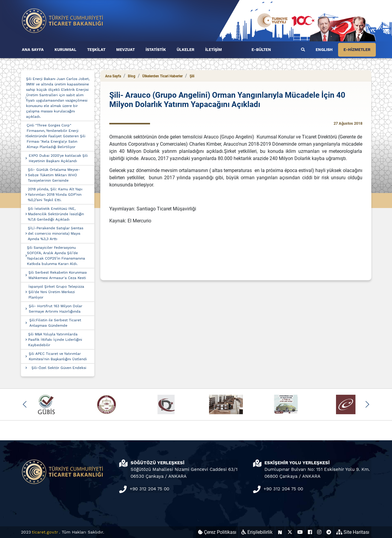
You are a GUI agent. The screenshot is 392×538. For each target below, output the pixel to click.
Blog (132, 76)
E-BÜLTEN (261, 50)
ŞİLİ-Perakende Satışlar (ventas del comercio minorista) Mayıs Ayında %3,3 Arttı (56, 233)
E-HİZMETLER (357, 50)
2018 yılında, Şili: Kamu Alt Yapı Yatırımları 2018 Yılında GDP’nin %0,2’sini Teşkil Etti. (55, 195)
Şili (192, 76)
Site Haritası (353, 532)
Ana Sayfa (113, 76)
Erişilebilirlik (257, 532)
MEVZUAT (125, 50)
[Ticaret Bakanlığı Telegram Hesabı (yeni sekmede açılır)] (329, 532)
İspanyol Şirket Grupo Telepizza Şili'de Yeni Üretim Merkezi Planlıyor (56, 292)
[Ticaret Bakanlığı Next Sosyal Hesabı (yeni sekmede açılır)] (280, 532)
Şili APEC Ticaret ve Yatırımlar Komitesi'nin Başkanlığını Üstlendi (58, 356)
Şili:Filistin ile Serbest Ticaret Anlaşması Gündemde (55, 323)
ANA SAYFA (33, 50)
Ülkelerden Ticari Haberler (162, 76)
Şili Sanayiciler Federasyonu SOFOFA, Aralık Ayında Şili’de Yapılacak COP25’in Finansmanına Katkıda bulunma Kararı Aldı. (56, 256)
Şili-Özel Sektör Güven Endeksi (59, 368)
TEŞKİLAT (96, 50)
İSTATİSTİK (156, 50)
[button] (25, 404)
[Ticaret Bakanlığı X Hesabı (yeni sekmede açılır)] (290, 532)
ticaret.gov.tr (45, 532)
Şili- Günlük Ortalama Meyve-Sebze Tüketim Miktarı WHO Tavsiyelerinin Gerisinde (54, 175)
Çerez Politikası (217, 532)
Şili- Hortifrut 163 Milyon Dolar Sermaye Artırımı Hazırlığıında (56, 309)
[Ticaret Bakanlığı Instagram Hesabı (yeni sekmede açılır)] (319, 532)
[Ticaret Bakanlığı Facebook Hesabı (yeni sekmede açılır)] (310, 532)
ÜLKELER (186, 50)
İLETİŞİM (214, 50)
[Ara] (303, 50)
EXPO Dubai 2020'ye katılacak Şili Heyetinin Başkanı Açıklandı (58, 158)
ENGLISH (324, 50)
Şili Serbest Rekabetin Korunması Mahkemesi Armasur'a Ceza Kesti (58, 275)
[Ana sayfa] (63, 20)
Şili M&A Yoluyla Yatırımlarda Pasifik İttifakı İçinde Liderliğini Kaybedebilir (55, 340)
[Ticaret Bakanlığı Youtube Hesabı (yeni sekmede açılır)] (300, 532)
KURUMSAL (65, 50)
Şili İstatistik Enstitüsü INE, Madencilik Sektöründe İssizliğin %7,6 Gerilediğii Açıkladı (56, 214)
